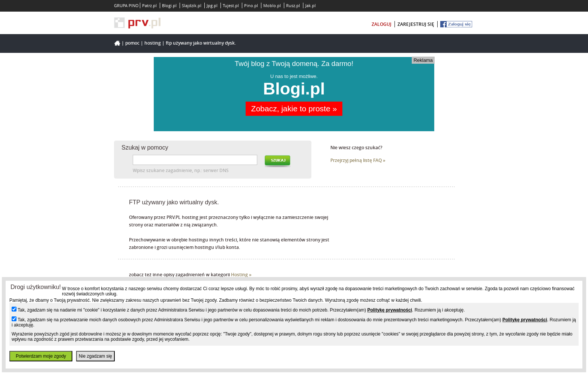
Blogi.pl (169, 5)
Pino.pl (251, 5)
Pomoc (132, 43)
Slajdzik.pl (192, 5)
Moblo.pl (272, 5)
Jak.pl (310, 5)
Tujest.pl (231, 5)
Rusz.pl (293, 5)
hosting (153, 43)
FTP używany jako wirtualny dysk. (201, 43)
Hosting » (241, 275)
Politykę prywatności (389, 310)
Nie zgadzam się (95, 356)
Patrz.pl (149, 5)
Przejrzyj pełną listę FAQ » (358, 160)
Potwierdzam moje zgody (41, 356)
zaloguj (382, 24)
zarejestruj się (416, 24)
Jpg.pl (212, 5)
